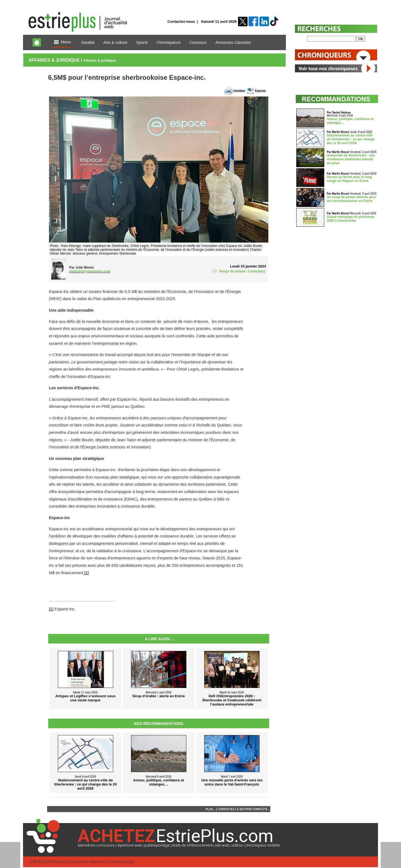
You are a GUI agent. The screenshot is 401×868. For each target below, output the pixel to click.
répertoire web (129, 845)
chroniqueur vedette (263, 845)
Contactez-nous (181, 22)
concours (106, 845)
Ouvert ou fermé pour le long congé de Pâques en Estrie (349, 179)
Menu (62, 42)
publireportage (157, 845)
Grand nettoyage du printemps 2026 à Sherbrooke (351, 219)
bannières (86, 845)
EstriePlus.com (55, 862)
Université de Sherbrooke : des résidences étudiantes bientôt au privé (351, 159)
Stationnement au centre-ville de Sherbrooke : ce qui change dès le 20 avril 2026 (351, 139)
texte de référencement (192, 845)
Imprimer (239, 91)
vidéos (237, 845)
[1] (86, 573)
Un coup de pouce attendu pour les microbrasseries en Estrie (352, 199)
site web (222, 845)
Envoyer (260, 91)
